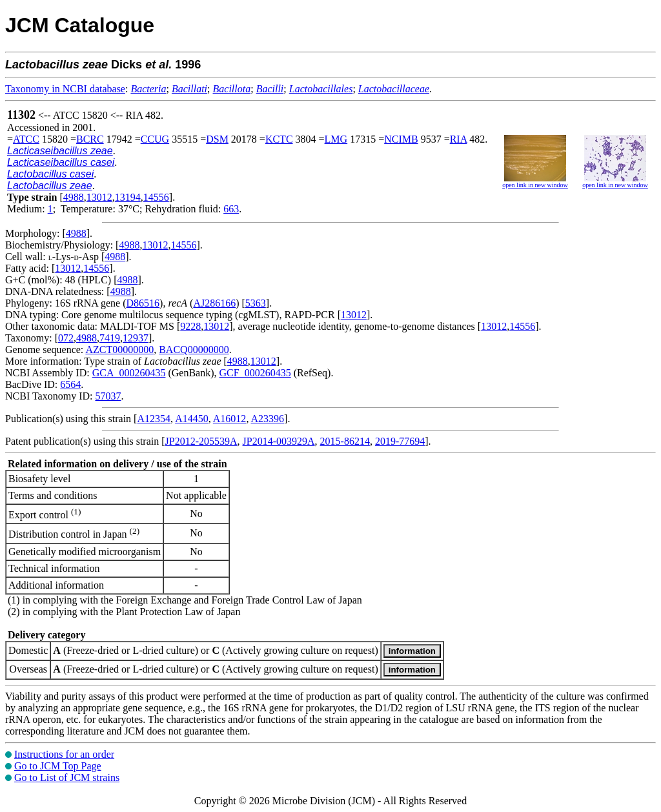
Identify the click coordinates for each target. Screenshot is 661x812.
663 (231, 209)
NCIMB (401, 139)
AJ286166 (214, 303)
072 (66, 338)
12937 (136, 338)
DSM (217, 139)
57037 (108, 396)
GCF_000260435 (255, 373)
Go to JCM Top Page (58, 766)
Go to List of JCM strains (67, 777)
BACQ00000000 (194, 350)
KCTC (279, 139)
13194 (128, 197)
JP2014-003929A (279, 441)
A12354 (154, 419)
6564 (70, 384)
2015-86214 (345, 441)
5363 (256, 303)
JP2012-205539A (201, 441)
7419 (110, 338)
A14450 (192, 419)
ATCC (26, 139)
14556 (156, 197)
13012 (99, 197)
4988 (74, 197)
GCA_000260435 (129, 373)
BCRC (90, 139)
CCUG (155, 139)
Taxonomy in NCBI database (65, 89)
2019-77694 (400, 441)
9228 (190, 326)
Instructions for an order (64, 754)
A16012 (230, 419)
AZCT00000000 (119, 350)
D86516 (143, 303)
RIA (459, 139)
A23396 (268, 419)
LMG (336, 139)
